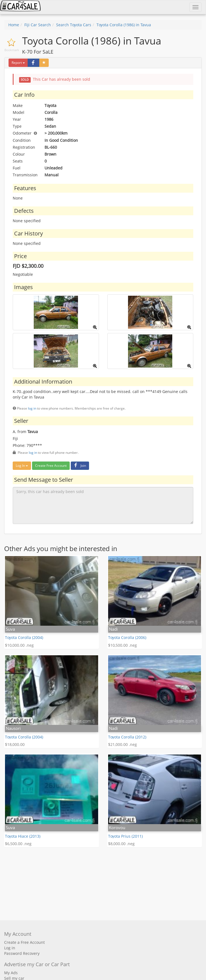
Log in (10, 948)
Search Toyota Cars (74, 25)
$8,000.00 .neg (121, 844)
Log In (22, 466)
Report (18, 63)
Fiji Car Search (38, 25)
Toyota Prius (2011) (125, 836)
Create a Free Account (24, 942)
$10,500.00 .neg (122, 645)
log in (32, 408)
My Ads (11, 973)
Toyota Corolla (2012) (127, 737)
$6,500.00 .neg (18, 844)
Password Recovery (22, 953)
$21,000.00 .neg (122, 744)
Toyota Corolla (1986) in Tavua (124, 25)
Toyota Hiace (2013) (23, 836)
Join (79, 466)
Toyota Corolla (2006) (127, 637)
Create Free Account (51, 466)
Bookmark (12, 50)
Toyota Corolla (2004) (24, 637)
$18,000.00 (15, 744)
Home (14, 25)
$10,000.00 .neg (19, 645)
